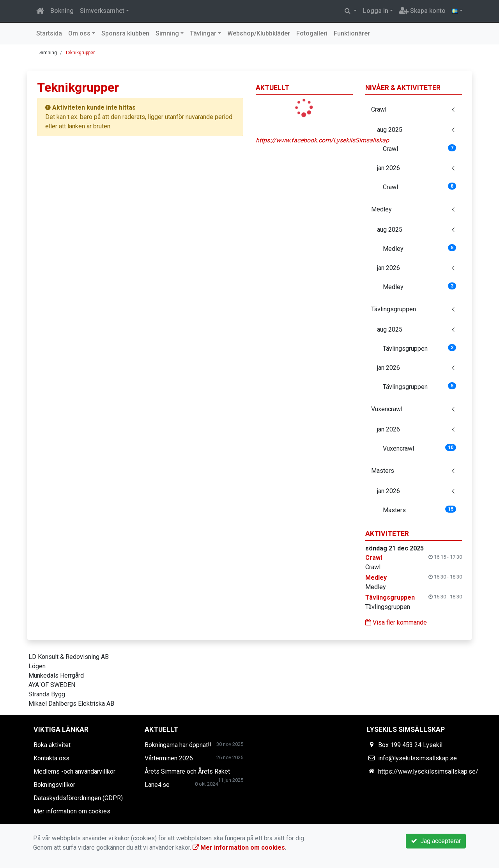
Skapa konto (422, 11)
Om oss (79, 33)
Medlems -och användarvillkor (74, 771)
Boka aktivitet (52, 745)
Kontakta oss (51, 758)
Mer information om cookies (72, 811)
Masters (383, 471)
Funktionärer (352, 33)
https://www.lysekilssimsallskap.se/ (428, 771)
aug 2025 (390, 130)
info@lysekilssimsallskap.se (418, 758)
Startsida (49, 33)
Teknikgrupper (80, 53)
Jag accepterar (436, 841)
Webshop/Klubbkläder (259, 33)
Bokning (62, 11)
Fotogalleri (312, 33)
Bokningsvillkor (54, 785)
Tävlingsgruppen (394, 309)
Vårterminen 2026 (169, 758)
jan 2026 (388, 168)
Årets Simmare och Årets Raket (187, 771)
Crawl (379, 109)
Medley (381, 209)
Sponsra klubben (125, 33)
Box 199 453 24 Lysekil (410, 745)
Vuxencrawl (387, 409)
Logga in (376, 11)
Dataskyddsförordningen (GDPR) (78, 798)
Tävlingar (203, 33)
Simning (167, 33)
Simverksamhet (102, 11)
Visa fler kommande (396, 622)
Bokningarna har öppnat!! (178, 745)
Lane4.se (157, 785)
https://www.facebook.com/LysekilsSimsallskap (322, 140)
